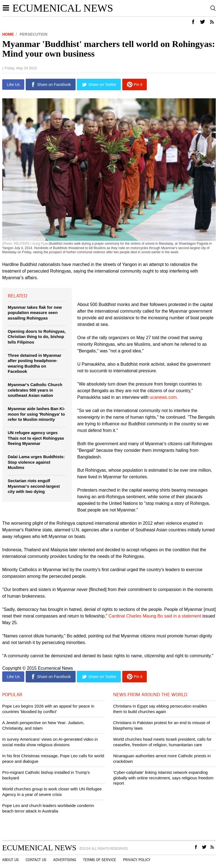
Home (8, 34)
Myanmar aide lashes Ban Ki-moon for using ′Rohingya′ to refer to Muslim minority (36, 414)
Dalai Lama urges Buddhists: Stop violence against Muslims (36, 462)
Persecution (34, 34)
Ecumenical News (63, 8)
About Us (10, 860)
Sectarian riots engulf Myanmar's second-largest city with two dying (34, 486)
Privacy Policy (137, 860)
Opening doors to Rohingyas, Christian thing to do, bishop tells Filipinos (37, 337)
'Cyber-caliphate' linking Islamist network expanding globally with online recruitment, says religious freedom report (163, 778)
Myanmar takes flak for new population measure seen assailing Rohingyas (35, 313)
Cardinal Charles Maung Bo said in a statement (155, 616)
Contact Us (36, 860)
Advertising (65, 860)
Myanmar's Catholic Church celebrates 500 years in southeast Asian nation (35, 390)
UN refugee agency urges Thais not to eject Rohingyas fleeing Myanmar (36, 438)
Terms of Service (100, 860)
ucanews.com (163, 397)
